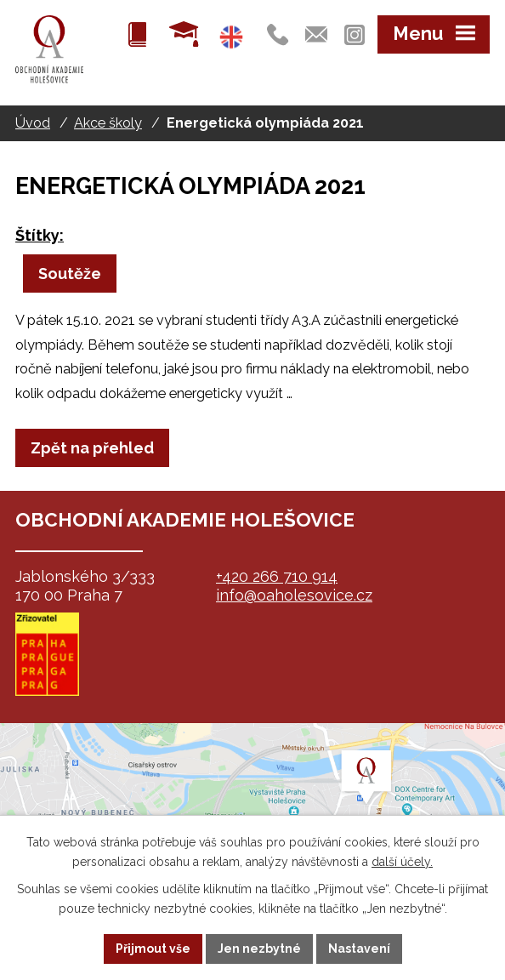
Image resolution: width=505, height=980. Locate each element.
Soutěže (70, 273)
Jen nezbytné (259, 949)
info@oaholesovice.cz (294, 595)
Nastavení (359, 949)
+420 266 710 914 (277, 576)
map (252, 808)
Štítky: (40, 235)
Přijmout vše (153, 949)
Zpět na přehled (92, 448)
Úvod (33, 123)
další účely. (402, 862)
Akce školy (108, 123)
